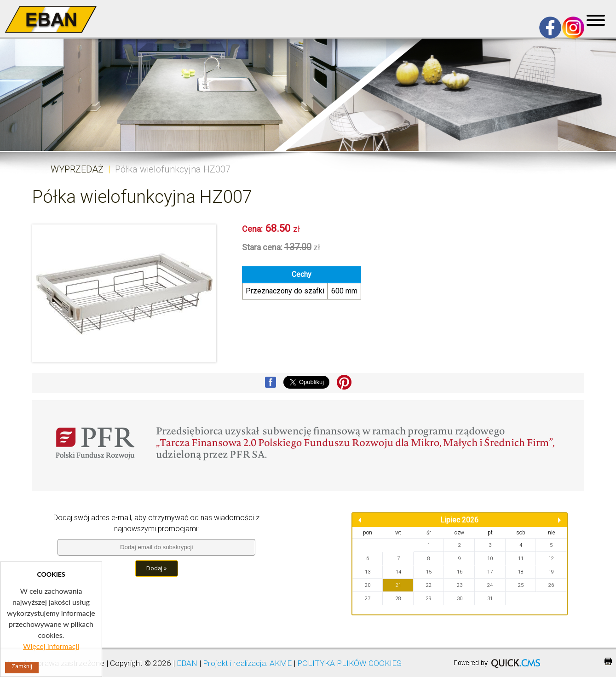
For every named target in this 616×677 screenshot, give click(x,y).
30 (460, 599)
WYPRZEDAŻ (77, 169)
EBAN (187, 663)
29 (429, 599)
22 (429, 585)
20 (368, 585)
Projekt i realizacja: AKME (247, 663)
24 (490, 585)
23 (460, 585)
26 (551, 585)
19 (551, 572)
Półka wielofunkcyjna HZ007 (173, 169)
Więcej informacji (51, 646)
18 (521, 572)
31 (490, 599)
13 (368, 572)
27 (368, 599)
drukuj (608, 661)
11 (521, 559)
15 (429, 572)
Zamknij (22, 666)
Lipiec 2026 (459, 520)
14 (398, 572)
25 (521, 585)
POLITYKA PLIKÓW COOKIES (349, 663)
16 (460, 572)
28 (398, 599)
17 (490, 572)
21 (398, 585)
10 (490, 559)
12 (551, 559)
